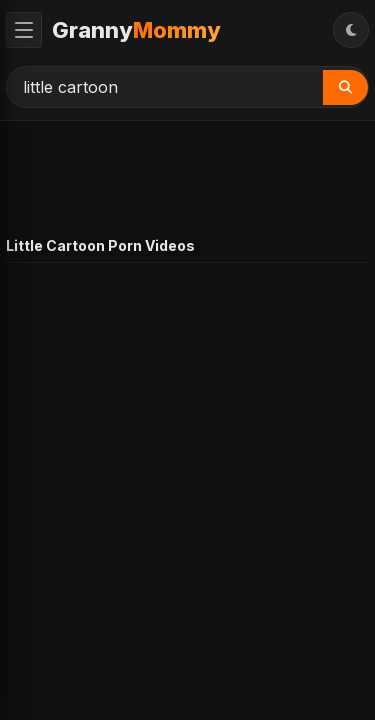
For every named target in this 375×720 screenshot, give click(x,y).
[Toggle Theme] (351, 30)
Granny (136, 30)
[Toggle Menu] (24, 30)
